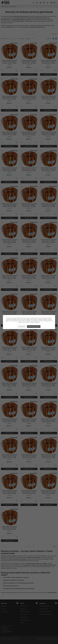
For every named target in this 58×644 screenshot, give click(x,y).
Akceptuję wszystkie (34, 327)
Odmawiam (22, 327)
